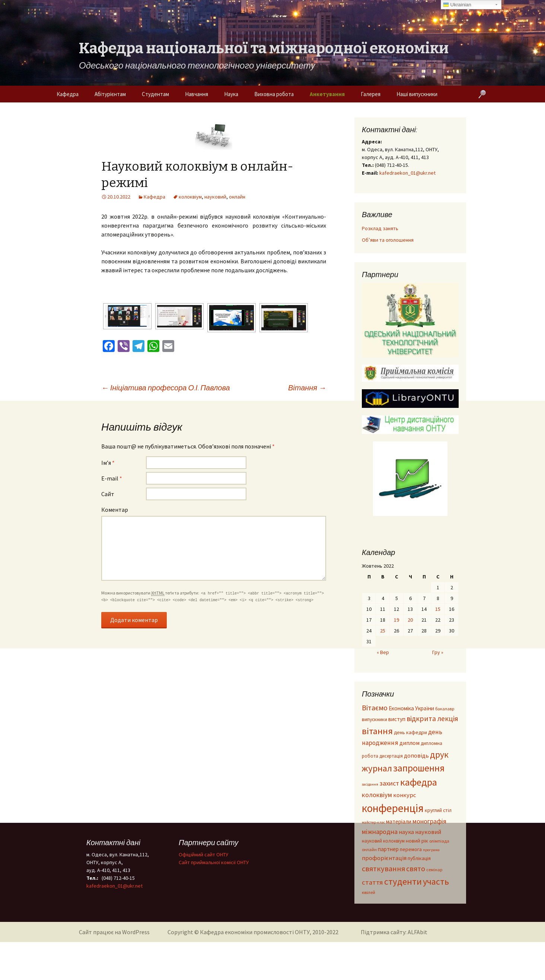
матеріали (399, 822)
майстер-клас (373, 822)
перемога (411, 849)
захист (389, 783)
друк (439, 754)
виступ (397, 719)
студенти (403, 881)
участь (436, 881)
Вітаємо (375, 708)
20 (410, 620)
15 (438, 609)
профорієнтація (384, 858)
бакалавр (445, 709)
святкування (383, 869)
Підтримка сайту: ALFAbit (394, 932)
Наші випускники (417, 94)
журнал (377, 768)
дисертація (391, 756)
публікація (419, 858)
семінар (434, 870)
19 (396, 620)
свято (416, 869)
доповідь (416, 755)
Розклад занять (380, 228)
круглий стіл (438, 810)
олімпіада (439, 841)
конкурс (405, 795)
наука (406, 832)
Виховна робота (274, 94)
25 (383, 631)
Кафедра (68, 94)
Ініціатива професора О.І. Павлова (166, 388)
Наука (231, 94)
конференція (393, 808)
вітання (377, 731)
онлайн (237, 197)
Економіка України (411, 708)
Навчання (197, 94)
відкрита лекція (432, 719)
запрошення (419, 768)
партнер (388, 849)
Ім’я (108, 463)
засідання (370, 784)
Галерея (371, 94)
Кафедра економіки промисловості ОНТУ (255, 932)
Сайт (108, 494)
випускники (375, 719)
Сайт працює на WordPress (114, 932)
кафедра (419, 782)
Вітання (307, 388)
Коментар (115, 510)
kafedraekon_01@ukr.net (407, 173)
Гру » (438, 652)
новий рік (417, 841)
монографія (429, 821)
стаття (372, 882)
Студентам (155, 94)
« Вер (383, 652)
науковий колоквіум (383, 841)
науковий (215, 197)
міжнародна (380, 832)
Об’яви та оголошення (388, 240)
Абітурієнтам (110, 94)
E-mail (112, 478)
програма (431, 850)
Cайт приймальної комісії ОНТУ (214, 862)
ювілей (369, 892)
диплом (409, 743)
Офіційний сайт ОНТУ (203, 854)
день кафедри (410, 732)
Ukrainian (457, 5)
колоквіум (190, 197)
